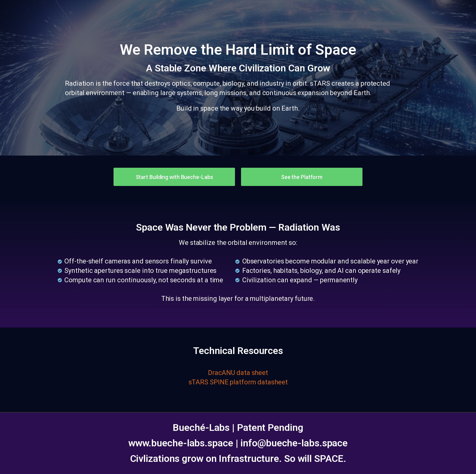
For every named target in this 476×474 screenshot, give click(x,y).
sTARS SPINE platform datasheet (238, 382)
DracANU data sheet (238, 373)
